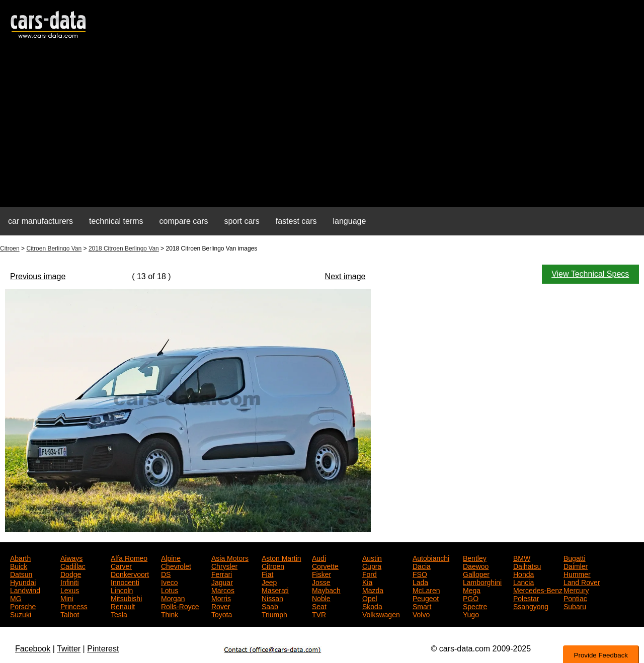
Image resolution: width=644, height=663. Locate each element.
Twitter (69, 649)
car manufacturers (41, 221)
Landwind (25, 590)
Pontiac (575, 598)
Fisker (321, 573)
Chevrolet (176, 565)
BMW (522, 557)
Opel (370, 598)
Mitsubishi (126, 598)
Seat (319, 606)
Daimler (576, 565)
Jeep (269, 582)
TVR (319, 614)
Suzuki (21, 614)
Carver (121, 565)
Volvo (421, 614)
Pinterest (103, 649)
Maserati (275, 590)
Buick (19, 565)
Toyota (222, 614)
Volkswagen (381, 614)
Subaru (575, 606)
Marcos (223, 590)
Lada (420, 582)
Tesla (119, 614)
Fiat (267, 573)
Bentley (475, 557)
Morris (221, 598)
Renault (123, 606)
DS (166, 573)
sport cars (242, 221)
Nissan (272, 598)
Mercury (576, 590)
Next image (345, 276)
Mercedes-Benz (538, 590)
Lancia (524, 582)
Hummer (577, 573)
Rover (221, 606)
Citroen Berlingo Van (54, 248)
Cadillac (73, 565)
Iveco (169, 582)
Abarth (20, 557)
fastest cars (296, 221)
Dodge (71, 573)
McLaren (426, 590)
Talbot (70, 614)
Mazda (373, 590)
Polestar (526, 598)
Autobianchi (431, 557)
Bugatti (575, 557)
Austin (372, 557)
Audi (319, 557)
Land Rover (582, 582)
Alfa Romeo (129, 557)
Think (170, 614)
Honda (524, 573)
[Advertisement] (322, 129)
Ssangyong (531, 606)
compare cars (184, 221)
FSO (420, 573)
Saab (270, 606)
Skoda (372, 606)
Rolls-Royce (180, 606)
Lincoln (122, 590)
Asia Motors (230, 557)
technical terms (116, 221)
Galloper (476, 573)
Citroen (10, 248)
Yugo (471, 614)
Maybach (326, 590)
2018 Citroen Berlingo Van (124, 248)
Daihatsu (527, 565)
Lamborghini (482, 582)
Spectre (475, 606)
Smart (422, 606)
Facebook (33, 649)
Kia (367, 582)
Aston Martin (281, 557)
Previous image (38, 276)
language (350, 221)
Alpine (171, 557)
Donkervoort (130, 573)
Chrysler (224, 565)
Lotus (170, 590)
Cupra (372, 565)
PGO (471, 598)
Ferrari (222, 573)
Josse (321, 582)
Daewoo (476, 565)
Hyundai (23, 582)
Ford (370, 573)
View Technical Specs (590, 274)
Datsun (21, 573)
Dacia (422, 565)
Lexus (70, 590)
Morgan (173, 598)
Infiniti (70, 582)
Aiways (71, 557)
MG (16, 598)
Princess (74, 606)
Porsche (23, 606)
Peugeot (426, 598)
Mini (67, 598)
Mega (472, 590)
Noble (321, 598)
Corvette (325, 565)
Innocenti (125, 582)
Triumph (274, 614)
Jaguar (222, 582)
